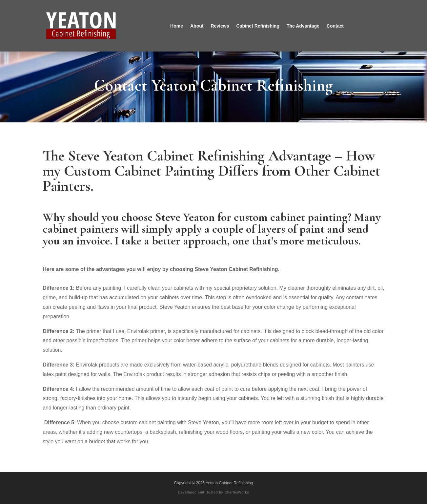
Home (177, 26)
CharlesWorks (237, 492)
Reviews (220, 26)
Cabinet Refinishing (258, 26)
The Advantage (303, 26)
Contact (335, 26)
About (197, 26)
